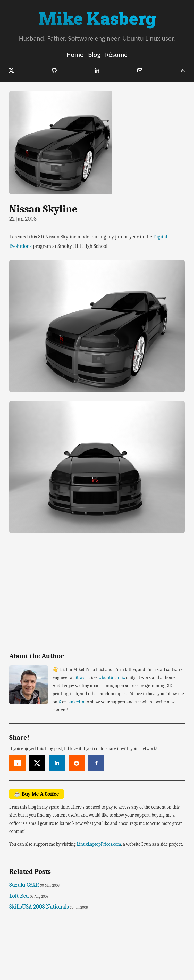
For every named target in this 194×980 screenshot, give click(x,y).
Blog (94, 55)
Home (75, 55)
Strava (81, 677)
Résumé (116, 55)
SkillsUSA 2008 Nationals (39, 907)
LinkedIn (76, 702)
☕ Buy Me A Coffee (36, 794)
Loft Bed (19, 896)
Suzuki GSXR (24, 885)
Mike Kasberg (97, 18)
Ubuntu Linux (112, 677)
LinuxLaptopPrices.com (99, 844)
